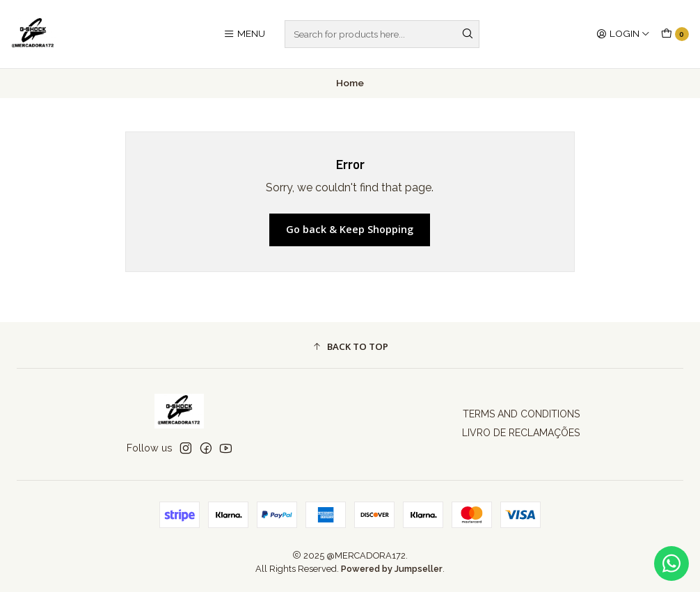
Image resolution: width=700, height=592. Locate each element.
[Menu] (244, 34)
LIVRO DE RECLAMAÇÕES (521, 433)
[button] (350, 347)
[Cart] (675, 34)
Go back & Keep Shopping (350, 229)
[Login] (623, 34)
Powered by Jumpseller (392, 569)
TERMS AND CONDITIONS (521, 414)
